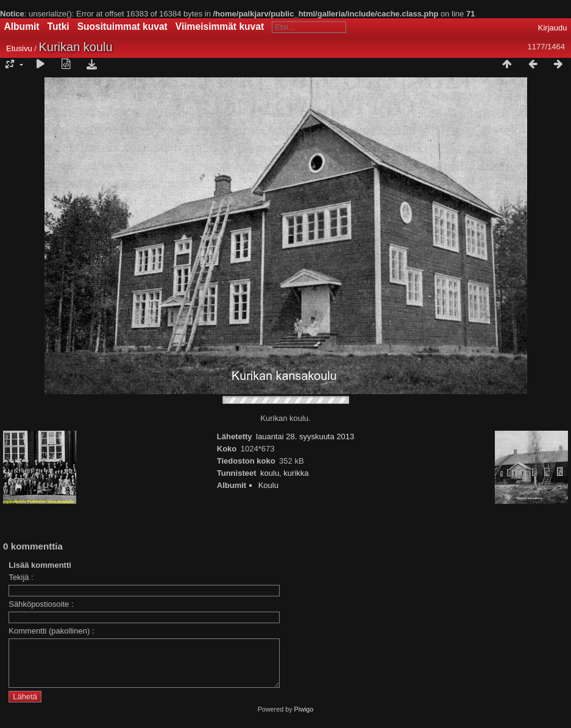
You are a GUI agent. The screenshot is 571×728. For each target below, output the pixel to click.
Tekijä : (21, 577)
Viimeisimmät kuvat (220, 27)
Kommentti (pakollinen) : (51, 631)
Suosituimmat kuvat (122, 27)
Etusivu (19, 48)
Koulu (268, 485)
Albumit (22, 27)
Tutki (59, 27)
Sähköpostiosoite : (41, 604)
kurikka (296, 473)
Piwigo (304, 718)
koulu (270, 473)
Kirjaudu (553, 28)
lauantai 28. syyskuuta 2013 (305, 436)
